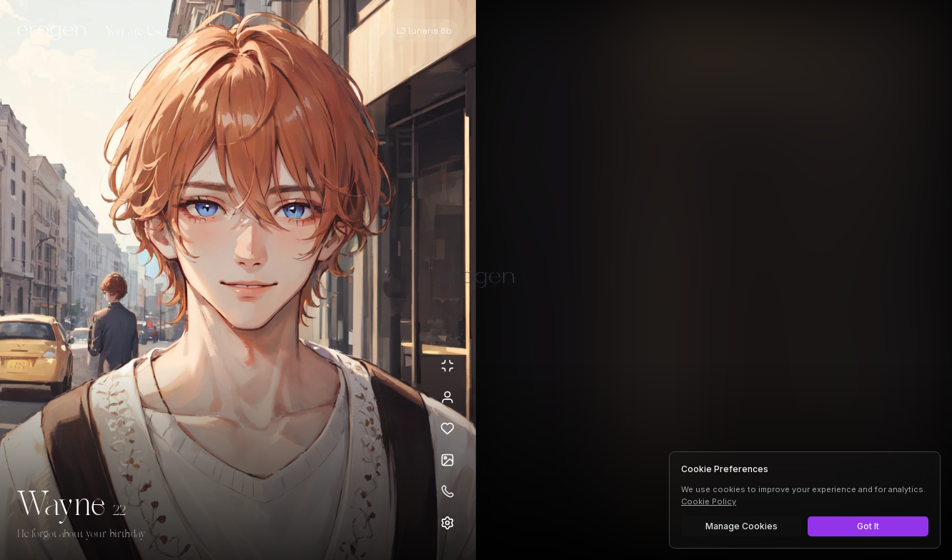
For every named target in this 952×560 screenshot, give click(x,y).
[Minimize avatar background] (447, 366)
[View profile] (447, 397)
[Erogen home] (55, 32)
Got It (868, 526)
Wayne (61, 506)
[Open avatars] (447, 460)
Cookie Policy (709, 501)
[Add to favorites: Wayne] (447, 429)
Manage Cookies (742, 526)
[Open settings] (447, 523)
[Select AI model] (424, 31)
